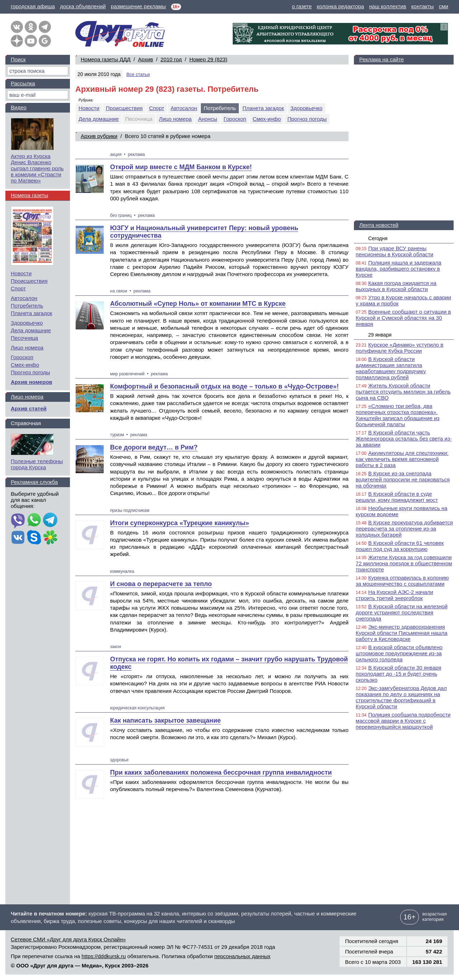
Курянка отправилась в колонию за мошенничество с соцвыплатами (402, 581)
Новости (89, 108)
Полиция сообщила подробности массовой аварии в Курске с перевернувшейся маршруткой (403, 721)
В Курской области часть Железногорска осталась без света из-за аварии (404, 439)
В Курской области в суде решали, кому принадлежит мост (397, 497)
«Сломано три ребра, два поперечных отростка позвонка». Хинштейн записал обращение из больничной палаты (398, 415)
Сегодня (378, 238)
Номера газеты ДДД (106, 59)
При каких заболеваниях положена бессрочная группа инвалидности (221, 772)
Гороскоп (235, 119)
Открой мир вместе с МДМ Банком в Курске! (181, 167)
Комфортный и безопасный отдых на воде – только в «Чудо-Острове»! (224, 386)
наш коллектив (387, 6)
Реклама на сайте (382, 59)
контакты (423, 6)
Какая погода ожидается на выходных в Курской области (396, 286)
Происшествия (124, 108)
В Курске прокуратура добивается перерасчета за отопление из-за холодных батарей (404, 529)
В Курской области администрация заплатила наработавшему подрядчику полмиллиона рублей (391, 368)
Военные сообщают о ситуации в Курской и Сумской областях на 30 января (403, 318)
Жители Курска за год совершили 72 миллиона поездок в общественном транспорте (404, 563)
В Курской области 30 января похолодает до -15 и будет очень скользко (399, 674)
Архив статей (29, 408)
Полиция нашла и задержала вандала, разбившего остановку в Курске (399, 269)
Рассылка (23, 83)
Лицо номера (175, 119)
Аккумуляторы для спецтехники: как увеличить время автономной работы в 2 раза (402, 459)
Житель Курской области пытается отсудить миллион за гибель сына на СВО (403, 392)
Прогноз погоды (307, 119)
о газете (302, 6)
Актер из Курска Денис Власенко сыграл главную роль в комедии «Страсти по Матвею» (37, 168)
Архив (146, 59)
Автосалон (184, 108)
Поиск (18, 59)
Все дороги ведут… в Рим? (154, 447)
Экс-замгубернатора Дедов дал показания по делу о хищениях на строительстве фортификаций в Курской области (401, 697)
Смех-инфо (267, 119)
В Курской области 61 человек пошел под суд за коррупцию (400, 546)
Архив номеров (32, 382)
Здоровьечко (306, 108)
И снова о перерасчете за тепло (161, 584)
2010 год (171, 59)
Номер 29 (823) (208, 59)
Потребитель (27, 306)
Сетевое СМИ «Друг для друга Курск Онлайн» (68, 939)
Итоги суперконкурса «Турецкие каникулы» (179, 523)
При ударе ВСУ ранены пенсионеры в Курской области (395, 251)
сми (444, 6)
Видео (19, 107)
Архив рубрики (99, 136)
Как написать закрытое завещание (165, 720)
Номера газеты (29, 195)
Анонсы (207, 119)
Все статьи (138, 74)
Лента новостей (379, 225)
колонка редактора (341, 6)
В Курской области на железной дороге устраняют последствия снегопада (402, 612)
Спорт (157, 108)
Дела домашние (99, 119)
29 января (380, 335)
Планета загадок (263, 108)
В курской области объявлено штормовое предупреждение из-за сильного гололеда (399, 653)
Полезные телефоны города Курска (37, 464)
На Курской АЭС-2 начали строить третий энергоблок (394, 595)
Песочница (24, 338)
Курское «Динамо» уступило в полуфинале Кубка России (399, 348)
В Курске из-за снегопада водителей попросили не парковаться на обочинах (403, 479)
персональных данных (243, 956)
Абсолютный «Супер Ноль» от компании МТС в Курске (198, 304)
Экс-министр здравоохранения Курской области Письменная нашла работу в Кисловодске (402, 633)
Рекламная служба (34, 482)
